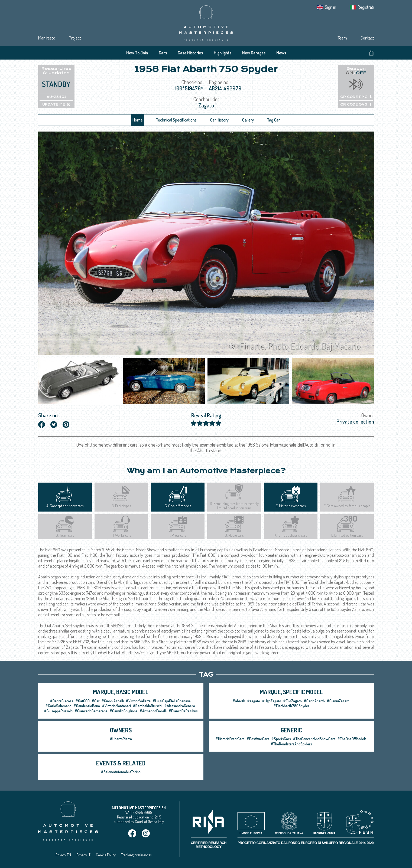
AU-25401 (56, 97)
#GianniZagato (338, 701)
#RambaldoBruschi (147, 706)
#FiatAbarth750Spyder (291, 706)
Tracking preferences (136, 855)
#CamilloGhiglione (124, 711)
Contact (367, 38)
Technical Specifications (176, 120)
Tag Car (274, 120)
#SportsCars (281, 739)
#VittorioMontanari (116, 706)
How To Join (137, 53)
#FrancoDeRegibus (183, 711)
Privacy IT (83, 855)
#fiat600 (82, 701)
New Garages (254, 53)
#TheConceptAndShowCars (314, 739)
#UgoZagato (272, 701)
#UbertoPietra (121, 739)
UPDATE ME (56, 104)
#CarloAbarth (314, 701)
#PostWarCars (258, 739)
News (281, 53)
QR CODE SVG (356, 104)
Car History (219, 120)
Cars (163, 53)
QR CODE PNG (356, 97)
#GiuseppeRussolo (58, 711)
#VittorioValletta (138, 701)
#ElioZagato (292, 701)
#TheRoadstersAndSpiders (291, 744)
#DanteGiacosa (62, 701)
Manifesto (47, 38)
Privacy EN (63, 855)
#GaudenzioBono (87, 706)
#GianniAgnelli (113, 701)
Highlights (223, 53)
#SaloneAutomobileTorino (121, 772)
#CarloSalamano (58, 706)
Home (138, 120)
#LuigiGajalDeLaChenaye (172, 701)
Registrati (366, 7)
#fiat (95, 701)
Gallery (248, 120)
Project (75, 38)
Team (342, 38)
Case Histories (190, 53)
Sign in (330, 7)
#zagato (254, 701)
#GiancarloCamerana (91, 711)
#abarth (239, 701)
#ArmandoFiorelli (153, 711)
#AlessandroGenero (180, 706)
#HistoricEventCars (230, 739)
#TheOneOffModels (352, 739)
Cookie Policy (106, 855)
